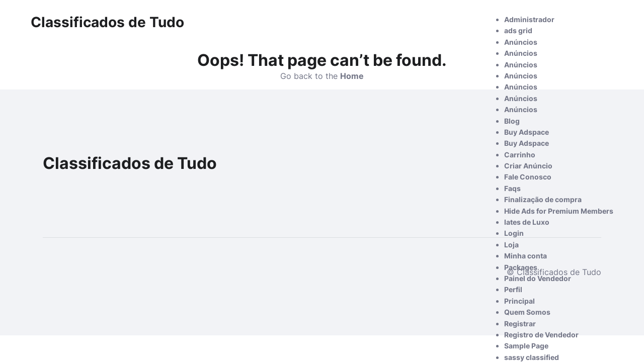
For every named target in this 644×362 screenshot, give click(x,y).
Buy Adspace (527, 132)
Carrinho (520, 155)
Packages (521, 267)
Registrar (520, 324)
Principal (519, 301)
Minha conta (526, 256)
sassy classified (532, 357)
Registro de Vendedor (541, 335)
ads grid (518, 30)
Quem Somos (527, 312)
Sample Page (526, 346)
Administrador (529, 19)
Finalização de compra (543, 199)
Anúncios (521, 42)
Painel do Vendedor (538, 278)
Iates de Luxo (527, 222)
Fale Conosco (528, 177)
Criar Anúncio (528, 166)
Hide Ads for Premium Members (559, 211)
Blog (512, 121)
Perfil (513, 289)
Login (514, 233)
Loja (511, 245)
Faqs (512, 188)
